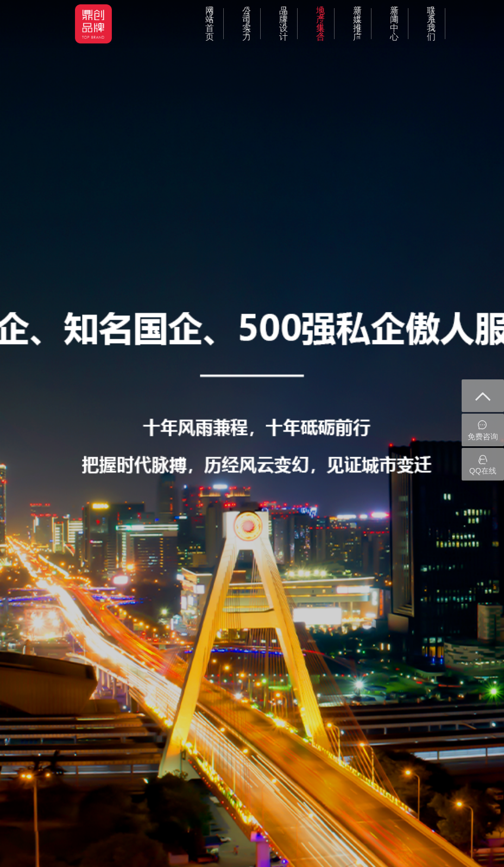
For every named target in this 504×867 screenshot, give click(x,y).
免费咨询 (483, 431)
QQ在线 (483, 465)
